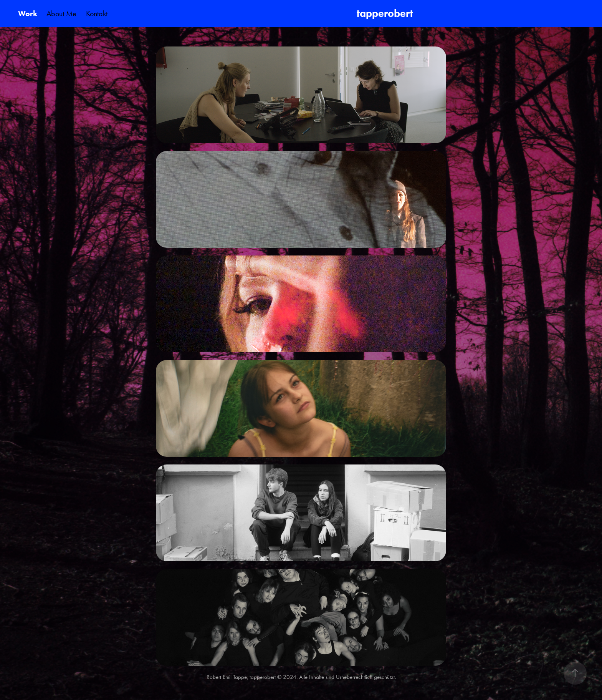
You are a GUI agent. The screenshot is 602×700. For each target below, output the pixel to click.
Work (28, 13)
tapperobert (386, 13)
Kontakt (97, 13)
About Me (61, 13)
